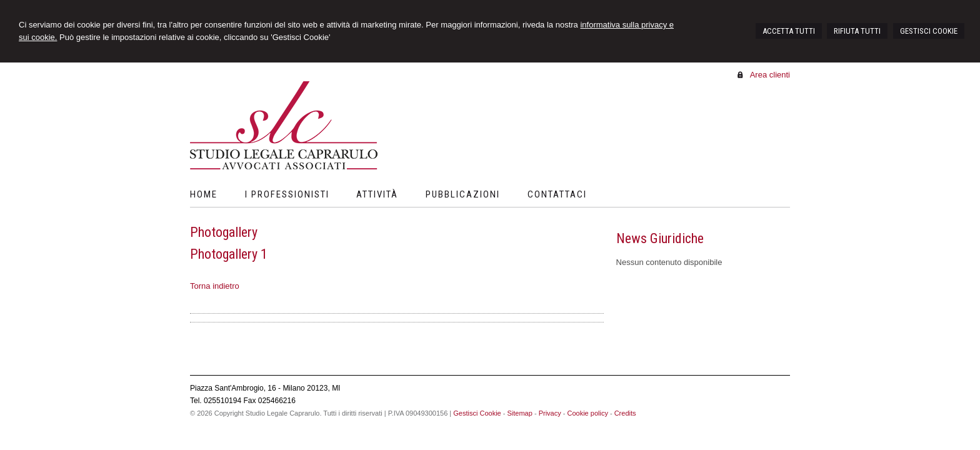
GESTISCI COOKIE (929, 31)
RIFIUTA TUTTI (857, 31)
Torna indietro (215, 286)
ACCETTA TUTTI (789, 31)
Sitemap (519, 413)
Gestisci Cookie (477, 413)
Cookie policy (587, 413)
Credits (625, 413)
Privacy (550, 413)
